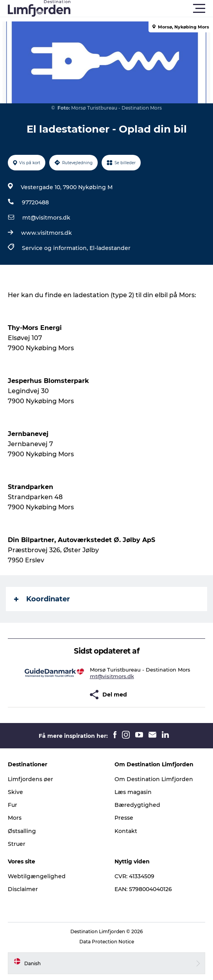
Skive (15, 792)
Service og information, (56, 248)
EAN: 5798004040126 (143, 889)
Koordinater (42, 599)
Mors (15, 818)
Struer (17, 844)
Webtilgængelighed (37, 876)
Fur (13, 805)
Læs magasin (133, 792)
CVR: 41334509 (134, 876)
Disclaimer (23, 889)
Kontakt (126, 831)
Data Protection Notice (107, 942)
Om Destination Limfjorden (154, 779)
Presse (124, 818)
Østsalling (22, 831)
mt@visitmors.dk (46, 218)
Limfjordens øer (30, 779)
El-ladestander (110, 248)
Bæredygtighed (137, 805)
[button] (142, 9)
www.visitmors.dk (47, 233)
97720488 (35, 202)
